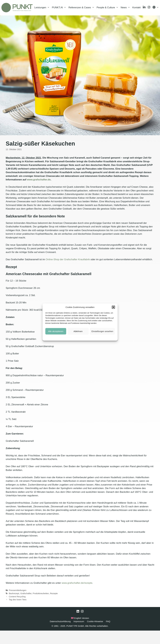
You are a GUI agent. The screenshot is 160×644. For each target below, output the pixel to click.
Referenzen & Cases (82, 22)
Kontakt (137, 22)
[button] (113, 307)
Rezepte (54, 607)
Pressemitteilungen (18, 604)
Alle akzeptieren (56, 331)
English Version (80, 632)
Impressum (96, 337)
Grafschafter (26, 607)
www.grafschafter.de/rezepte (77, 596)
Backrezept (14, 607)
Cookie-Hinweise (66, 337)
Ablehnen (78, 331)
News (126, 22)
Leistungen (43, 22)
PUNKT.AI (60, 22)
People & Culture (108, 22)
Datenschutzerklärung (82, 337)
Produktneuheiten (41, 607)
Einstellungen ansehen (102, 331)
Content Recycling (17, 610)
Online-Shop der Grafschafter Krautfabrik (68, 273)
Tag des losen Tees (18, 613)
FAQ (108, 635)
